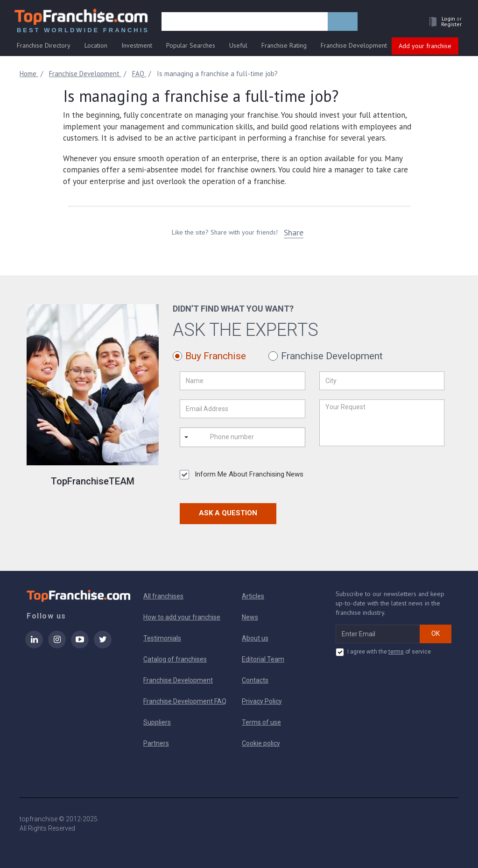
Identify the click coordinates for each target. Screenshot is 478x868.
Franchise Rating (284, 45)
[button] (443, 22)
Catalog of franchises (175, 659)
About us (255, 638)
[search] (245, 22)
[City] (382, 381)
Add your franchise (425, 46)
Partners (156, 743)
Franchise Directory (44, 45)
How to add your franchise (182, 617)
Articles (253, 596)
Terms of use (261, 722)
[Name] (242, 381)
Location (96, 45)
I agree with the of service (383, 652)
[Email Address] (242, 409)
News (250, 617)
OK (436, 633)
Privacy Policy (262, 701)
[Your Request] (382, 423)
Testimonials (162, 638)
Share (294, 232)
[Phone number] (247, 437)
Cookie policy (261, 743)
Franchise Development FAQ (185, 701)
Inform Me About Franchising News (242, 475)
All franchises (163, 596)
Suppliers (157, 722)
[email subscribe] (378, 634)
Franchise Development (354, 45)
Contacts (255, 680)
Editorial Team (263, 659)
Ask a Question (228, 513)
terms (396, 652)
